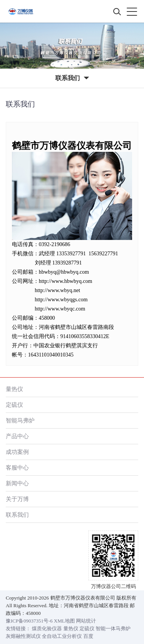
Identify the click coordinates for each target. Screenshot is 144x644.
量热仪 (14, 389)
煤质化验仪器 (47, 628)
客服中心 (17, 467)
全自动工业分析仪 (62, 636)
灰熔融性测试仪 (23, 636)
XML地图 (64, 621)
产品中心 (17, 436)
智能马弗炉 (20, 420)
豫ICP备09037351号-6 (29, 621)
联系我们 (17, 515)
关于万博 (17, 499)
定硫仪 (14, 405)
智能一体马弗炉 (113, 628)
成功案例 (17, 452)
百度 (88, 636)
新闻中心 (17, 483)
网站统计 (86, 621)
